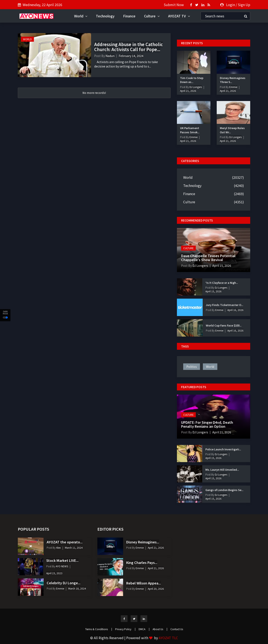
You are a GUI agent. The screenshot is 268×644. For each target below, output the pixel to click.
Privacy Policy (125, 629)
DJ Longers (195, 87)
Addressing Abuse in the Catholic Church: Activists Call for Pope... (129, 47)
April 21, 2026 (188, 91)
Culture (152, 16)
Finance (129, 16)
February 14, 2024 (131, 56)
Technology (105, 16)
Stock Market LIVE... (62, 560)
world (210, 367)
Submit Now (174, 5)
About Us (160, 629)
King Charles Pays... (142, 562)
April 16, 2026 (235, 310)
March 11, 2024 (74, 547)
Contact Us (177, 629)
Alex (58, 547)
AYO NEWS (62, 566)
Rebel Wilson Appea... (144, 583)
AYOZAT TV (179, 16)
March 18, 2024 (77, 588)
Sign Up (244, 5)
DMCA (144, 629)
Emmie (233, 87)
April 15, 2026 (222, 266)
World (81, 16)
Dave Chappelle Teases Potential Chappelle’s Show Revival (208, 258)
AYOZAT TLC (168, 638)
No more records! (94, 93)
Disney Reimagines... (143, 542)
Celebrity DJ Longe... (64, 583)
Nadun (110, 56)
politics (192, 367)
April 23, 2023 (54, 573)
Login (231, 5)
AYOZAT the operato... (65, 542)
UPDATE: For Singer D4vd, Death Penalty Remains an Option (207, 424)
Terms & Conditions (99, 629)
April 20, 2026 (156, 589)
